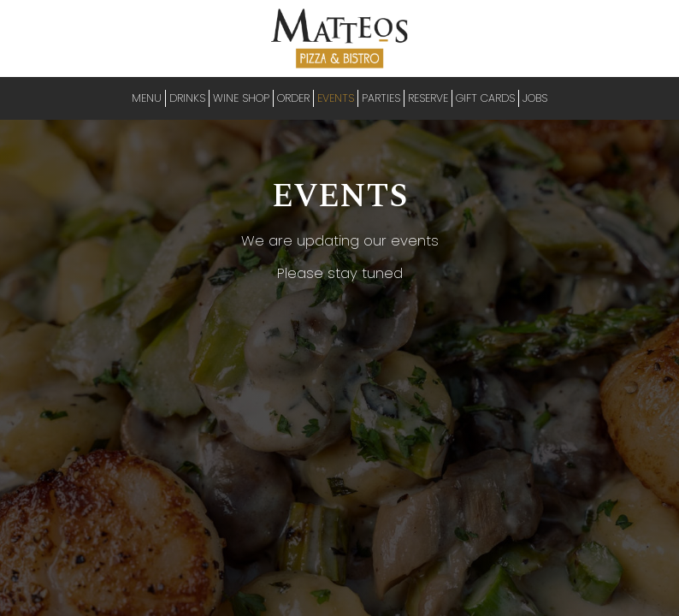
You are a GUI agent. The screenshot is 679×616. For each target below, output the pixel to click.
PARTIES (381, 98)
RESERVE (428, 98)
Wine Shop (241, 98)
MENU (147, 98)
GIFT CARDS (485, 98)
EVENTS (336, 98)
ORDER (293, 98)
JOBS (535, 98)
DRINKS (187, 98)
